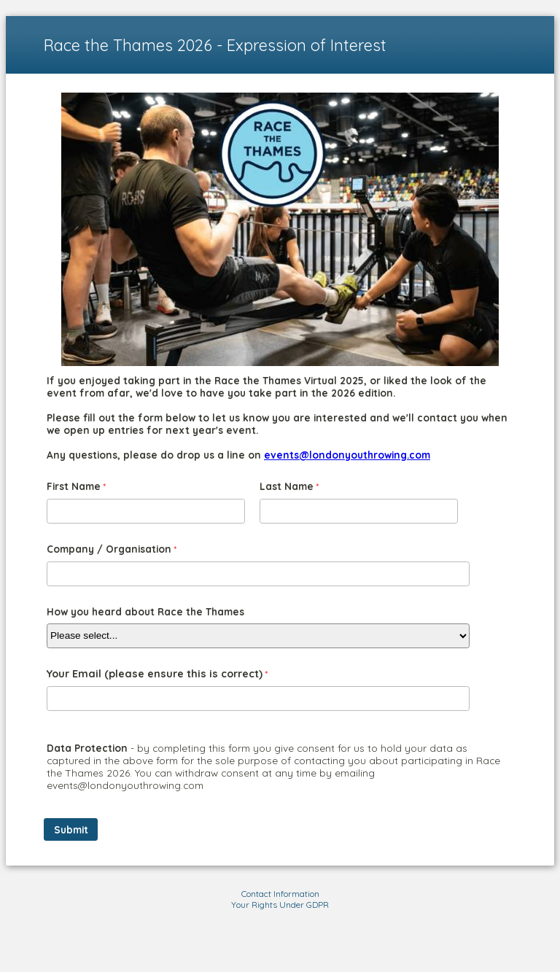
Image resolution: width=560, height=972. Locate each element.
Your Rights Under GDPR (280, 905)
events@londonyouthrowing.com (347, 455)
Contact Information (280, 894)
